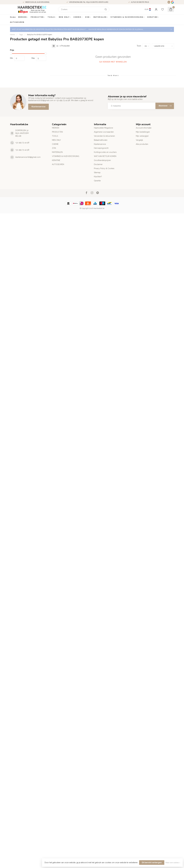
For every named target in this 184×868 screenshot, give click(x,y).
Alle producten (142, 144)
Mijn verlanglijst (142, 136)
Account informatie (144, 128)
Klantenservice (39, 107)
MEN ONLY (64, 17)
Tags (21, 34)
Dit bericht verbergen (152, 863)
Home (13, 17)
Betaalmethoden (101, 140)
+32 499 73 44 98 (22, 143)
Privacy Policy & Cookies (104, 168)
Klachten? (98, 177)
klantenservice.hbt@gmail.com (28, 157)
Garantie (97, 181)
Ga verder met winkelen (113, 62)
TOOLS (51, 17)
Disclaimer (98, 164)
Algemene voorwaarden (104, 132)
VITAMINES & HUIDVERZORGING (127, 17)
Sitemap (97, 173)
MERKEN (23, 17)
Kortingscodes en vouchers (105, 152)
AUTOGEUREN (17, 22)
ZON (87, 17)
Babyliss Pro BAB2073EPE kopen (40, 34)
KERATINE (153, 17)
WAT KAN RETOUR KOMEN (105, 156)
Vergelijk (139, 140)
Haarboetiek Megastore (103, 128)
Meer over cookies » (173, 863)
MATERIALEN (100, 17)
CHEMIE (77, 17)
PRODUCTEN (37, 17)
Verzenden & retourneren (104, 136)
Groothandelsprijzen (102, 160)
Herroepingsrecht (101, 148)
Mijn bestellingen (143, 132)
